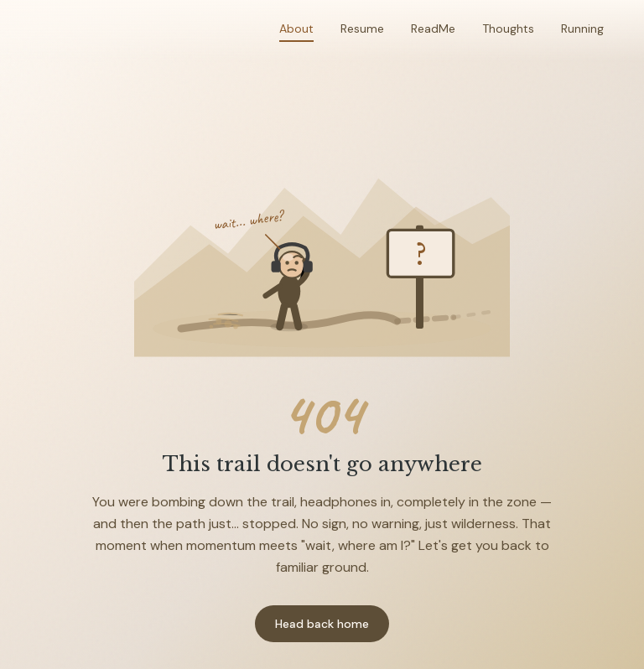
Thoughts (508, 29)
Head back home (322, 624)
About (296, 29)
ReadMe (433, 29)
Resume (362, 29)
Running (582, 29)
